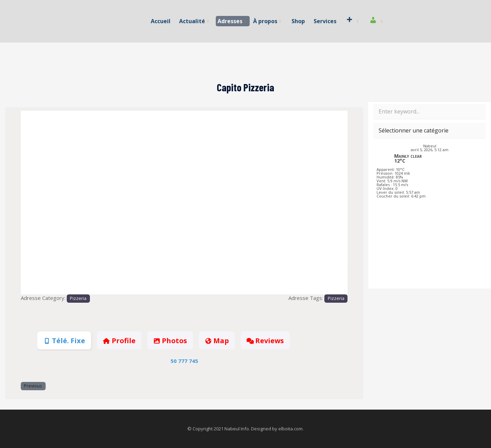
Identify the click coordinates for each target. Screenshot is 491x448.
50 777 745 (184, 361)
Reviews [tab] (265, 341)
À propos (267, 21)
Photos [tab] (170, 341)
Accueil (161, 21)
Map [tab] (217, 341)
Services (325, 21)
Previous (33, 386)
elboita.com (290, 429)
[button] (45, 203)
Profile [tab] (119, 341)
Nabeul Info (237, 429)
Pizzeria (78, 298)
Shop (298, 21)
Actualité (194, 21)
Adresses (232, 21)
